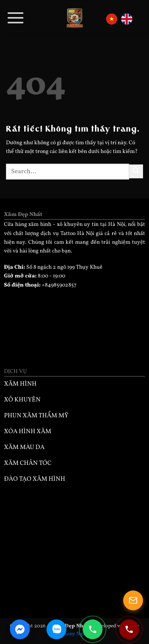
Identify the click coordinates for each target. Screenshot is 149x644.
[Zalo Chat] (56, 629)
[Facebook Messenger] (20, 629)
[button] (16, 18)
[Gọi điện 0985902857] (93, 629)
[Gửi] (136, 171)
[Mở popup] (133, 600)
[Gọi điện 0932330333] (129, 629)
